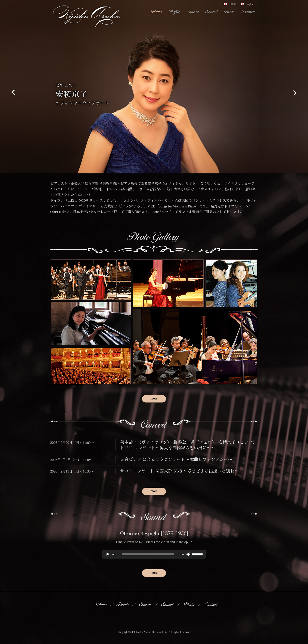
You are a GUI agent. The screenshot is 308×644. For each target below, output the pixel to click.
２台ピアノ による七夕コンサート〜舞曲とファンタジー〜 (176, 459)
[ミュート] (188, 554)
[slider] (148, 554)
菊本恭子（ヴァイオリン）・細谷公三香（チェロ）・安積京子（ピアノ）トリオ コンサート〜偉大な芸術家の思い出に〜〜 (188, 445)
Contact (248, 12)
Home (156, 12)
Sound (212, 12)
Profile (174, 12)
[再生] (108, 554)
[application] (154, 554)
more (154, 398)
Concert (193, 12)
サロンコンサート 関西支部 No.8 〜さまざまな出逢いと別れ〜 (179, 471)
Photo (230, 12)
